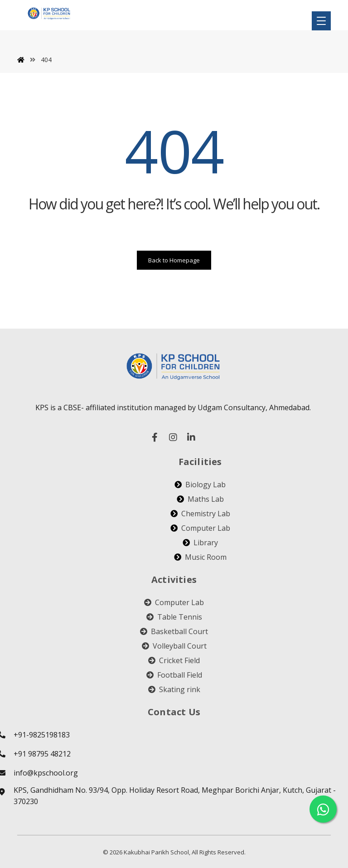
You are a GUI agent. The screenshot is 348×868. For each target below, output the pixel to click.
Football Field (174, 675)
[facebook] (155, 437)
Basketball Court (174, 631)
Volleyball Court (174, 646)
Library (200, 543)
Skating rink (174, 689)
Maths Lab (200, 499)
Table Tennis (174, 617)
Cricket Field (174, 660)
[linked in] (191, 437)
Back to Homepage (174, 260)
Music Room (200, 557)
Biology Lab (200, 485)
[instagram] (173, 437)
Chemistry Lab (200, 514)
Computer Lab (200, 528)
